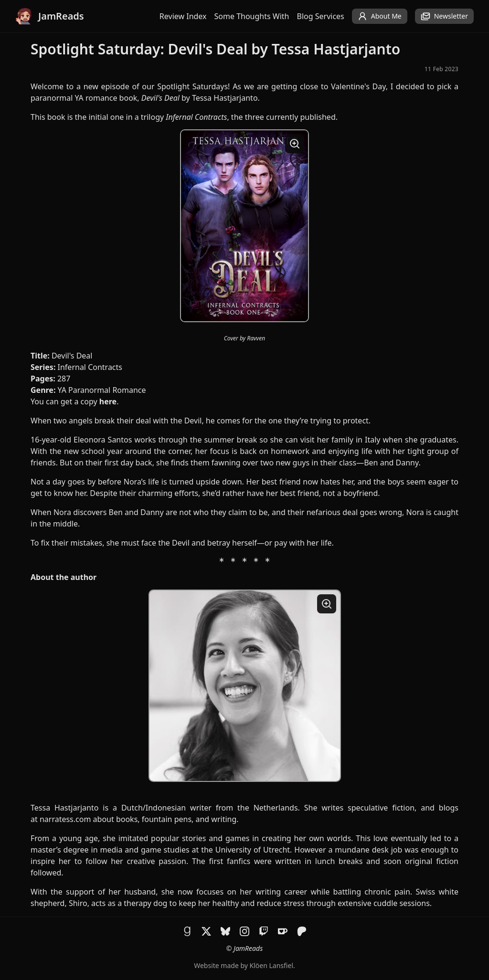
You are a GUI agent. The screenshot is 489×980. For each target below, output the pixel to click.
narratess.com (65, 819)
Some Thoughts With (252, 16)
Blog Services (321, 16)
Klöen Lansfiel (271, 965)
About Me (380, 16)
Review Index (183, 16)
